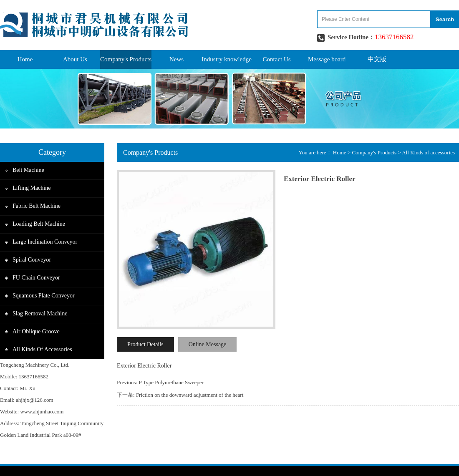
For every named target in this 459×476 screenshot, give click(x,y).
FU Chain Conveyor (36, 278)
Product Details (145, 344)
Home (25, 59)
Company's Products (126, 59)
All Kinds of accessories (42, 349)
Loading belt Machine (39, 224)
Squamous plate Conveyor (44, 296)
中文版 (377, 59)
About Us (75, 59)
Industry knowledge (227, 59)
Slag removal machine (40, 314)
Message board (327, 59)
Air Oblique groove (36, 331)
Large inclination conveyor (45, 242)
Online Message (208, 344)
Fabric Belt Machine (37, 206)
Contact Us (277, 59)
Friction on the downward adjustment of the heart (190, 395)
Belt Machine (28, 170)
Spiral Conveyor (32, 260)
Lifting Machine (32, 188)
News (177, 59)
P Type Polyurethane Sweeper (171, 382)
